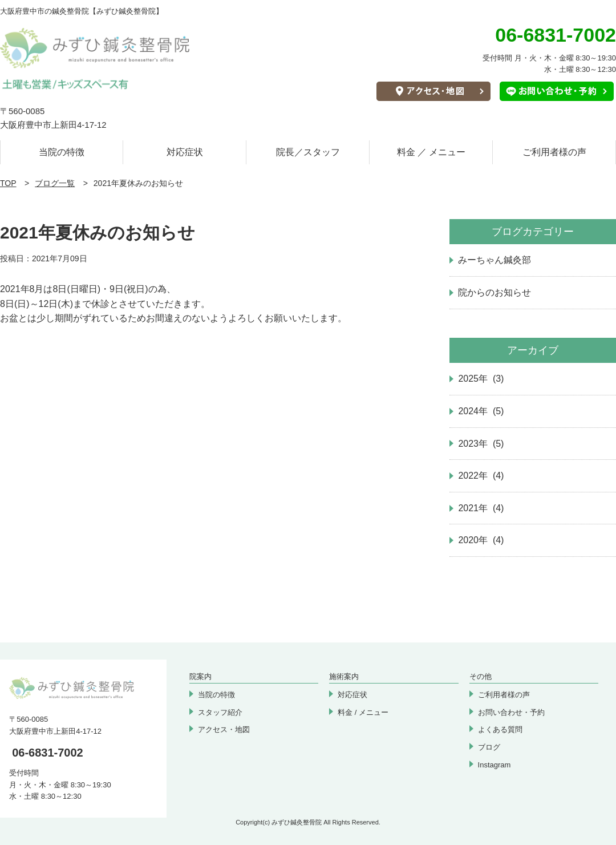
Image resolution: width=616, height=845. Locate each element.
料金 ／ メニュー (431, 152)
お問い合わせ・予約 (511, 712)
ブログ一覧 (55, 183)
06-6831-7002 (48, 753)
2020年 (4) (481, 540)
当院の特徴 (62, 152)
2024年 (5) (481, 411)
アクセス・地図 (224, 729)
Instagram (495, 765)
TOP (8, 183)
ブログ (489, 747)
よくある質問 (500, 729)
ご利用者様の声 (554, 152)
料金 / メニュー (363, 712)
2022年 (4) (481, 476)
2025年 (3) (481, 379)
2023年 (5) (481, 444)
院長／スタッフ (308, 152)
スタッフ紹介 (220, 712)
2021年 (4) (481, 508)
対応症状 (185, 152)
